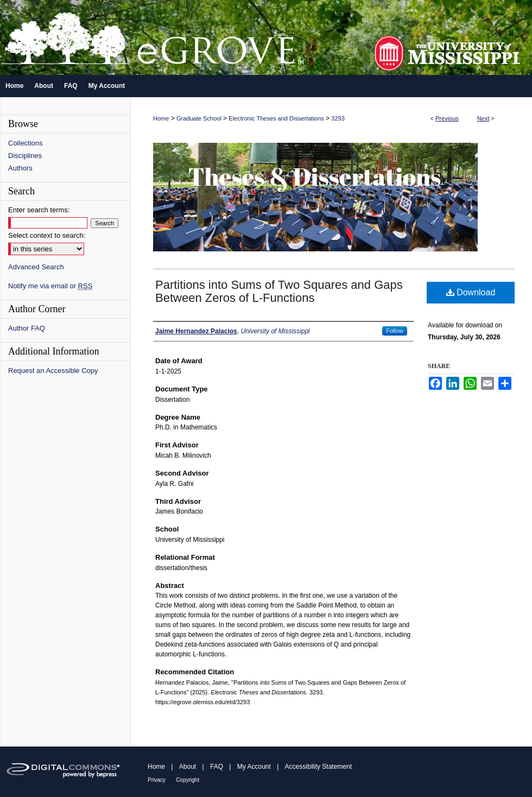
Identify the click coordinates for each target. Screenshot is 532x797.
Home (161, 118)
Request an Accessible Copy (53, 371)
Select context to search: (47, 235)
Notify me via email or (50, 286)
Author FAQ (27, 328)
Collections (26, 143)
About (188, 767)
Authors (20, 168)
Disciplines (25, 156)
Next (483, 118)
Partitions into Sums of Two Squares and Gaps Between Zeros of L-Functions (279, 291)
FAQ (217, 767)
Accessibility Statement (318, 767)
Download (471, 292)
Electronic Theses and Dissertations (276, 118)
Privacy (157, 780)
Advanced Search (36, 267)
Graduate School (199, 118)
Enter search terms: (39, 210)
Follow (395, 331)
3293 (338, 118)
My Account (254, 767)
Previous (447, 118)
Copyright (188, 780)
